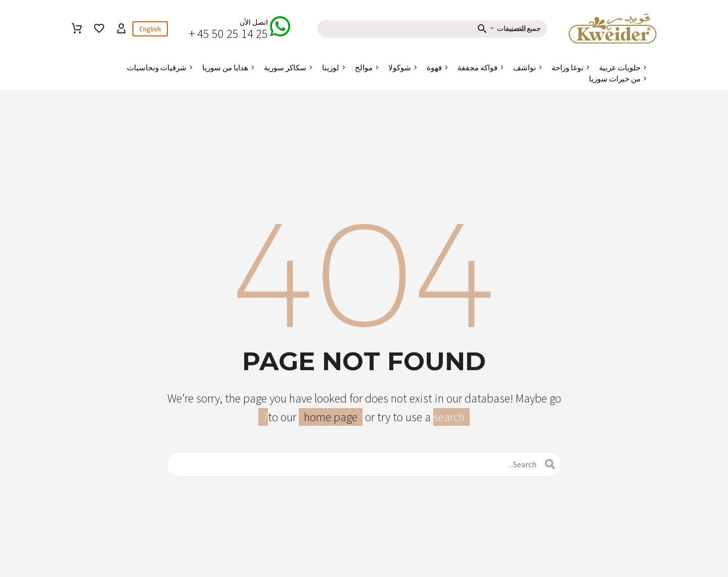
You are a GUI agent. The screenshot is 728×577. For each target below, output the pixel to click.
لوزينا (331, 68)
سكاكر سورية (285, 68)
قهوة (434, 68)
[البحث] (364, 464)
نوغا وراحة (567, 68)
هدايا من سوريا (225, 68)
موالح (364, 68)
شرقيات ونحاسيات (157, 68)
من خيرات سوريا (615, 79)
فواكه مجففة (477, 68)
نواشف (525, 68)
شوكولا (400, 68)
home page (331, 417)
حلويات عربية (620, 68)
